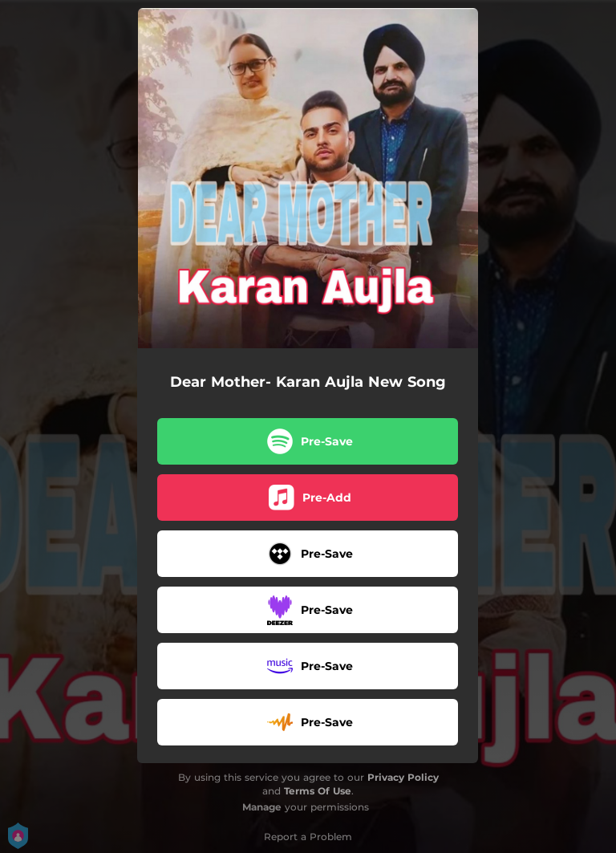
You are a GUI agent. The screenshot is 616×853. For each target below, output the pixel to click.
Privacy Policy (403, 777)
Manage (262, 807)
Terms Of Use (318, 791)
